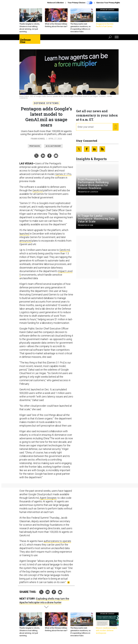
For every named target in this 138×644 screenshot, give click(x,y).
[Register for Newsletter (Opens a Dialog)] (116, 127)
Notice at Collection (55, 3)
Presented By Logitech (88, 192)
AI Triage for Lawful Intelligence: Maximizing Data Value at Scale (96, 219)
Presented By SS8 (85, 225)
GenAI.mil (38, 190)
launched (24, 234)
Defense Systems (46, 103)
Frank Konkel (38, 139)
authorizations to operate (57, 541)
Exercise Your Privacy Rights (108, 3)
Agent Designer (48, 498)
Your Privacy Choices (80, 3)
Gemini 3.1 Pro (63, 174)
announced (25, 241)
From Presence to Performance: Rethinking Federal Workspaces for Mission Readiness (93, 184)
